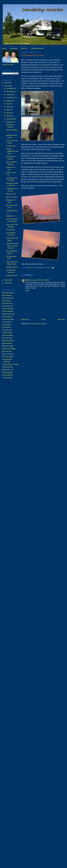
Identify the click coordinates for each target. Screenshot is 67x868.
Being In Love (11, 194)
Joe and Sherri (7, 333)
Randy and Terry (8, 370)
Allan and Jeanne (8, 293)
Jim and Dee (6, 325)
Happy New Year (12, 275)
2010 (7, 283)
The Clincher (10, 230)
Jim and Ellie (7, 327)
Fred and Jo (6, 301)
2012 (7, 86)
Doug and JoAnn (8, 298)
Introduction (14, 48)
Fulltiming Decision (37, 48)
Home (4, 48)
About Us (24, 48)
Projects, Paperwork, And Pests (12, 151)
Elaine (28, 280)
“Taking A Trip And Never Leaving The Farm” (12, 246)
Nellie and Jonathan (9, 349)
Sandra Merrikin (8, 375)
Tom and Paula (7, 378)
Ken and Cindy (7, 338)
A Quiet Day (10, 216)
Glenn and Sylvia (8, 309)
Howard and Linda (8, 314)
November (10, 91)
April (8, 113)
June (8, 107)
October (9, 95)
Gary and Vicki (7, 303)
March (9, 116)
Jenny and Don (7, 317)
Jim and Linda (7, 330)
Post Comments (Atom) (38, 324)
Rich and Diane (7, 372)
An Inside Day (11, 146)
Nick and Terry (7, 351)
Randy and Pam (8, 367)
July (8, 104)
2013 (7, 83)
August (9, 101)
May (8, 110)
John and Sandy (8, 335)
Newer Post (25, 319)
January (9, 122)
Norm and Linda (8, 354)
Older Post (61, 319)
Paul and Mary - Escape (10, 364)
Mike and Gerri (7, 343)
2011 (7, 280)
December (10, 88)
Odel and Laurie (8, 357)
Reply (27, 290)
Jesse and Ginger (8, 319)
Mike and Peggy (8, 346)
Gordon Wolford (8, 311)
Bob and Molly (7, 295)
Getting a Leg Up (12, 267)
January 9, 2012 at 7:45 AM (40, 280)
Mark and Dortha (8, 341)
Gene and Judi (7, 306)
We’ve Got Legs (11, 197)
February (10, 119)
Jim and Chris (7, 322)
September (10, 98)
